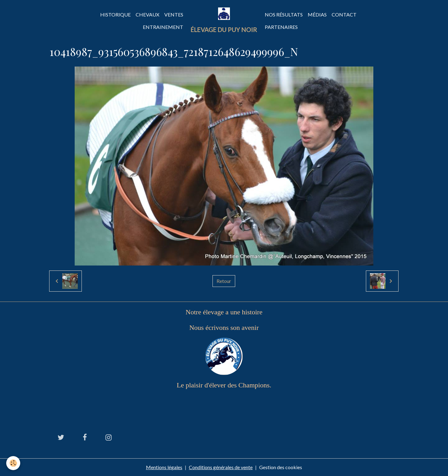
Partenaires (281, 27)
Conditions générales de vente (221, 467)
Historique (115, 14)
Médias (317, 14)
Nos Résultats (284, 14)
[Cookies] (13, 463)
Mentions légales (164, 467)
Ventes (174, 14)
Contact (344, 14)
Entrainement (163, 27)
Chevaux (147, 14)
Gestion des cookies (281, 467)
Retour (224, 281)
